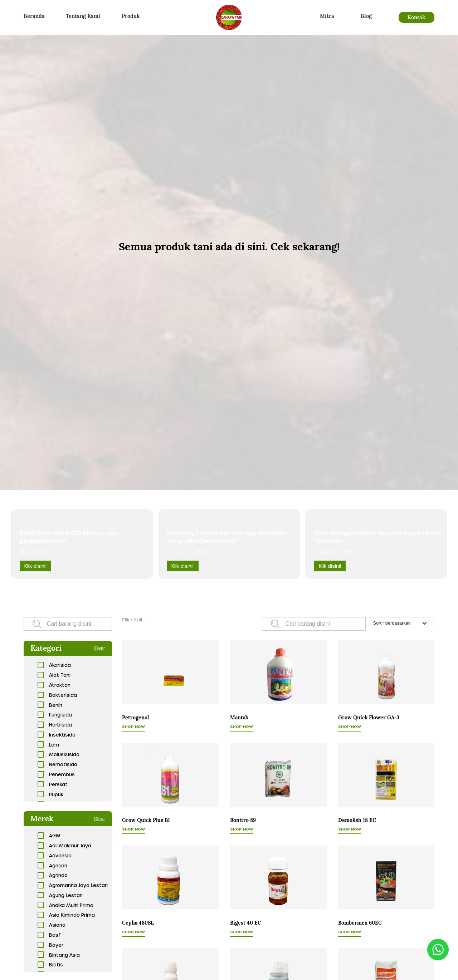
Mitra (327, 16)
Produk (131, 16)
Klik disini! (35, 566)
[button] (400, 623)
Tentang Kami (83, 16)
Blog (366, 16)
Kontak (416, 17)
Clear (100, 648)
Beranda (34, 16)
